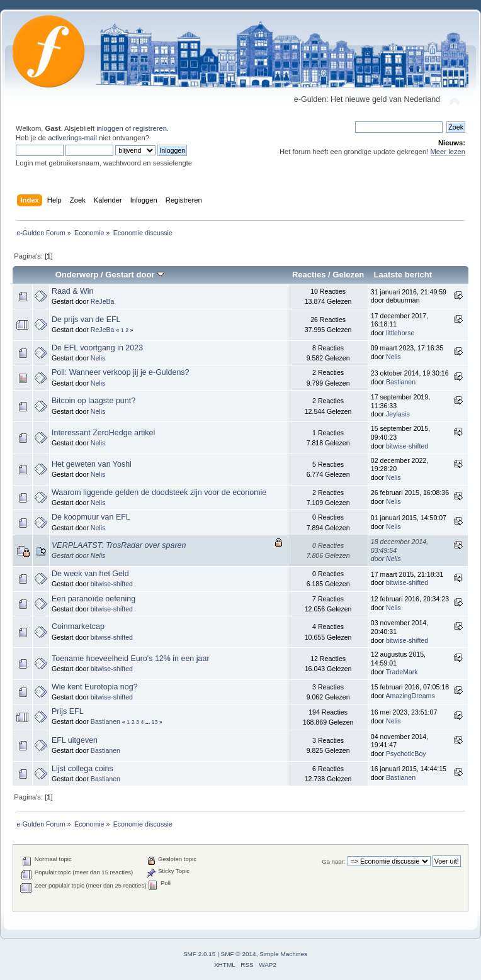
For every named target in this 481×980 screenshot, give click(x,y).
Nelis (98, 358)
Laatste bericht (403, 275)
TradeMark (402, 672)
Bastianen (401, 382)
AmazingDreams (410, 696)
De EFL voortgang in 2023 (97, 348)
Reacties (309, 275)
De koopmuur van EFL (91, 517)
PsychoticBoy (406, 754)
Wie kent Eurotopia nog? (95, 687)
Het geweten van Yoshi (92, 464)
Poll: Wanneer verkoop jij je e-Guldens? (121, 372)
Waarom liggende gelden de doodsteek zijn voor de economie (159, 493)
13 (155, 722)
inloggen (110, 128)
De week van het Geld (90, 574)
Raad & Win (73, 291)
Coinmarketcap (78, 626)
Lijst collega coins (82, 769)
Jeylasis (398, 414)
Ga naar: (333, 861)
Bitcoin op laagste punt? (93, 401)
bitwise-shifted (407, 446)
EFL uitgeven (75, 740)
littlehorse (400, 333)
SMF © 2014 (239, 954)
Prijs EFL (68, 711)
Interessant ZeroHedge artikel (103, 433)
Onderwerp (77, 275)
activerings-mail (72, 138)
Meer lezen (448, 152)
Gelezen (348, 275)
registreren (150, 128)
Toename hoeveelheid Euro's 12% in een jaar (131, 659)
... (149, 722)
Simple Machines (283, 954)
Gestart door (135, 275)
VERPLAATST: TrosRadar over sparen (119, 545)
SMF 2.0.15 (200, 954)
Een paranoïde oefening (93, 599)
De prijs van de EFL (86, 320)
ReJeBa (103, 301)
